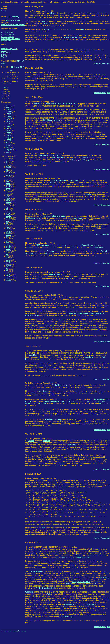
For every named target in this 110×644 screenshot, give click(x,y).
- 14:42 (38, 439)
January (8, 184)
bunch (43, 251)
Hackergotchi (67, 245)
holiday (9, 135)
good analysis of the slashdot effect (61, 104)
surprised (47, 441)
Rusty (43, 21)
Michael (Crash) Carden (72, 37)
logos (83, 160)
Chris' (69, 278)
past (43, 534)
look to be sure (89, 157)
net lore (52, 183)
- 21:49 (41, 478)
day (74, 160)
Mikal (52, 13)
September (9, 168)
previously (104, 583)
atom (22, 67)
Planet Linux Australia (91, 245)
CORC (4, 57)
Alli (82, 29)
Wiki (49, 600)
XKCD (4, 51)
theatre (9, 141)
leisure (8, 130)
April (10, 71)
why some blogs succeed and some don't (61, 401)
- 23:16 (51, 553)
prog (8, 123)
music (9, 137)
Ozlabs (87, 110)
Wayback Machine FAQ (45, 594)
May (7, 165)
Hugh (54, 29)
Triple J (69, 590)
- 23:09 (55, 351)
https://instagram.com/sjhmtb (13, 25)
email (8, 115)
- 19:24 (45, 153)
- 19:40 (44, 295)
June (7, 159)
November (8, 166)
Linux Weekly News (9, 49)
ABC (95, 590)
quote (66, 385)
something (89, 357)
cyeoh (49, 29)
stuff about (72, 445)
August (8, 161)
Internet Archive (83, 563)
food (8, 134)
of (47, 251)
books (9, 132)
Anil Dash (43, 403)
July (7, 163)
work (7, 153)
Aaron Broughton (8, 32)
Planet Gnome (97, 247)
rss (12, 67)
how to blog (99, 399)
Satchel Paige (57, 385)
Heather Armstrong (53, 420)
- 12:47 (48, 272)
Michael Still (6, 41)
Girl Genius (6, 53)
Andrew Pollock (8, 35)
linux (8, 121)
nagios (89, 195)
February (8, 183)
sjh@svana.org (13, 17)
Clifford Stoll (74, 180)
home (3, 637)
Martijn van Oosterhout (11, 39)
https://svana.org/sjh (14, 20)
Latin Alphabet (58, 157)
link (108, 64)
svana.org (78, 218)
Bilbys (4, 55)
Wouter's (49, 253)
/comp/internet (100, 64)
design (9, 113)
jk (45, 29)
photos (51, 251)
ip (7, 120)
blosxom (9, 111)
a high (51, 274)
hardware (10, 116)
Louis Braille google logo (48, 155)
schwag (9, 125)
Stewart (45, 23)
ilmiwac (9, 149)
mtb (7, 142)
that (36, 355)
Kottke (36, 104)
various (8, 147)
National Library (35, 218)
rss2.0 (16, 67)
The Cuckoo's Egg (58, 180)
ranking (57, 274)
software (9, 127)
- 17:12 (43, 178)
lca (7, 128)
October (8, 177)
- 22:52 (40, 102)
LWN (38, 141)
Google (79, 561)
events (9, 144)
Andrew (31, 441)
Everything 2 (68, 623)
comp (8, 108)
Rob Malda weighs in (52, 120)
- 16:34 (40, 11)
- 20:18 (38, 72)
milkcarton (10, 151)
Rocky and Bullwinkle (81, 588)
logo (78, 160)
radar (3, 63)
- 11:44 (39, 214)
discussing (104, 403)
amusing (9, 106)
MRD (38, 245)
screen (9, 139)
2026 (6, 87)
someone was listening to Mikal (52, 216)
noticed (31, 355)
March (7, 182)
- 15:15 (40, 243)
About (4, 11)
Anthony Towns (7, 37)
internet (9, 118)
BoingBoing (90, 610)
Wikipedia (66, 563)
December (8, 160)
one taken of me (79, 251)
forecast (21, 61)
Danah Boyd (69, 610)
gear (8, 146)
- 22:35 (42, 383)
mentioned (45, 245)
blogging (9, 109)
